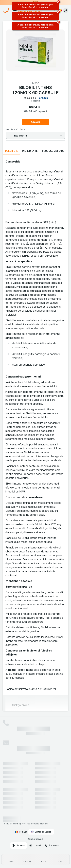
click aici (44, 824)
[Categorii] (27, 860)
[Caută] (44, 860)
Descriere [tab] (11, 151)
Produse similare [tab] (53, 151)
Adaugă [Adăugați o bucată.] (35, 122)
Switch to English (41, 832)
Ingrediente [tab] (30, 151)
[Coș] (60, 860)
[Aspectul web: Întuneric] (52, 845)
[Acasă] (11, 860)
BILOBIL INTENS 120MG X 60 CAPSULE (35, 90)
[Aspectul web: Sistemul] (19, 845)
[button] (66, 10)
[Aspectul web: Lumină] (35, 845)
